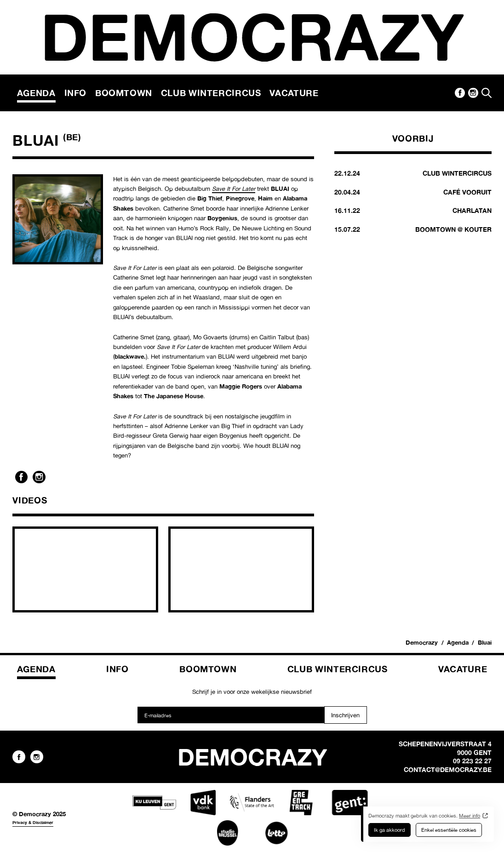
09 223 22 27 (472, 761)
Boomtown (124, 93)
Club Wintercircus (211, 93)
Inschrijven (345, 715)
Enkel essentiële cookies (449, 830)
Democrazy (422, 642)
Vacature (294, 93)
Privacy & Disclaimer (33, 822)
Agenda (36, 93)
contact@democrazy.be (448, 770)
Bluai (485, 642)
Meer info (470, 816)
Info (76, 93)
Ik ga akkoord (389, 830)
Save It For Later (234, 189)
